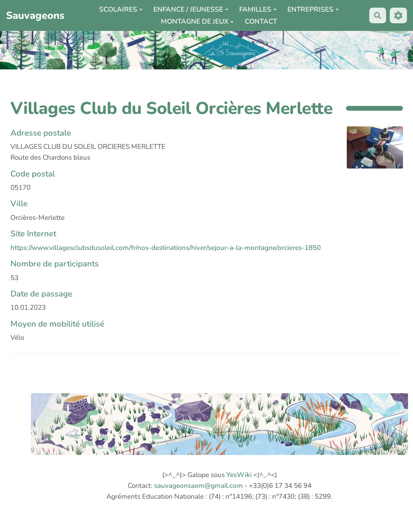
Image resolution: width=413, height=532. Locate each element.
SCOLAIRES (121, 9)
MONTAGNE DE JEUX (197, 21)
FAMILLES (258, 9)
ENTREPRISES (313, 9)
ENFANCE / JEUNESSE (191, 9)
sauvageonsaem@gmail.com (198, 486)
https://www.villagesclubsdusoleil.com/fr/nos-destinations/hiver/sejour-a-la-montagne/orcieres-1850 (166, 248)
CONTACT (261, 21)
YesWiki (239, 475)
